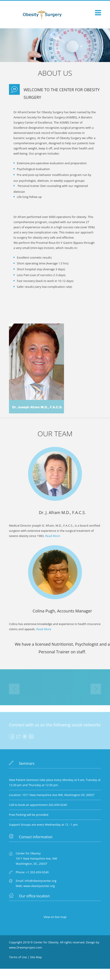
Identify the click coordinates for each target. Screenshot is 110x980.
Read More (53, 536)
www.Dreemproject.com (25, 947)
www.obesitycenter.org (39, 886)
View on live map (55, 917)
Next (96, 689)
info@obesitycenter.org (41, 881)
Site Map (36, 957)
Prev (14, 689)
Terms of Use (18, 957)
